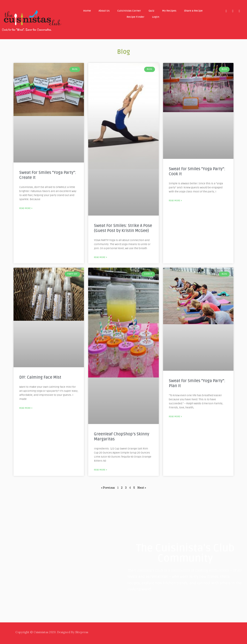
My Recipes (169, 11)
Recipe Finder (135, 17)
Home (87, 11)
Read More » (26, 208)
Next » (142, 488)
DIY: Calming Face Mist (40, 377)
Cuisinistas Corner (129, 11)
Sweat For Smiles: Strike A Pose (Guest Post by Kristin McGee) (123, 228)
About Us (104, 11)
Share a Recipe (193, 11)
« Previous (108, 488)
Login (156, 17)
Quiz (151, 11)
